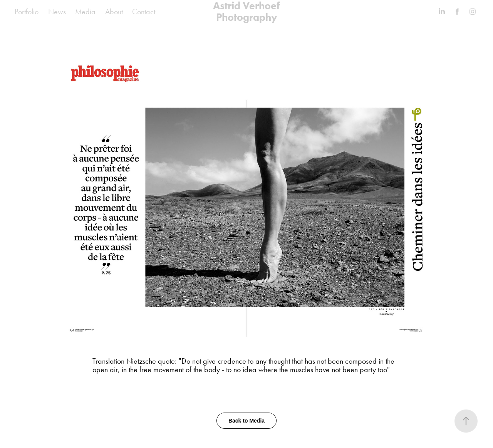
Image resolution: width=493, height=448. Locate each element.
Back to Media (246, 421)
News (57, 12)
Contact (144, 12)
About (114, 12)
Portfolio (27, 12)
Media (85, 12)
